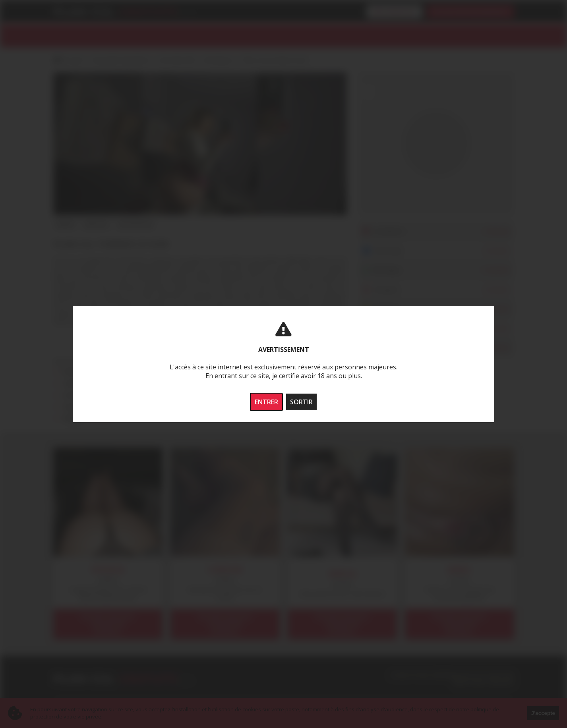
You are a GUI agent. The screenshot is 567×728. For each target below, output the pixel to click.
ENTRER (266, 402)
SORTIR (301, 402)
